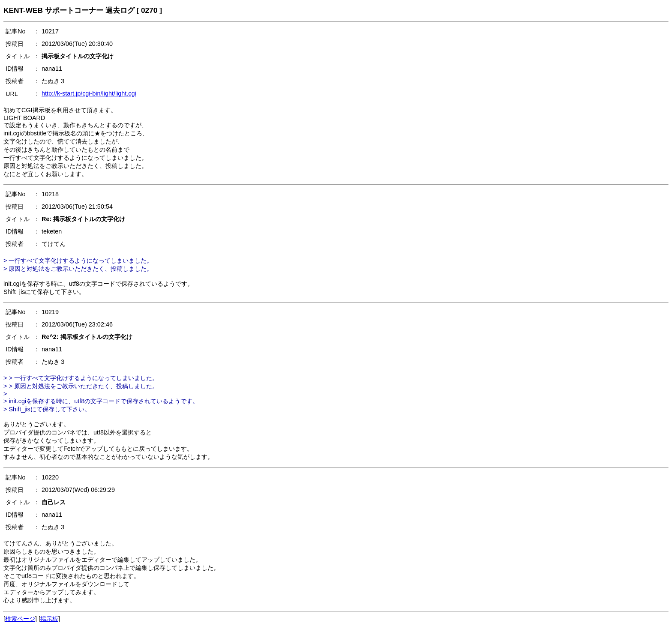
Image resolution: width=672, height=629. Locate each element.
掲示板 (49, 619)
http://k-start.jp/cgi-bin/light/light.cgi (89, 93)
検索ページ (20, 619)
